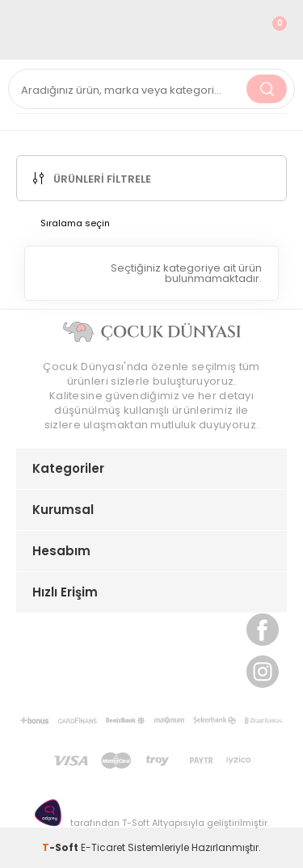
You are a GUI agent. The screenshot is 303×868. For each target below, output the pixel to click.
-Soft (61, 847)
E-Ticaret (103, 847)
